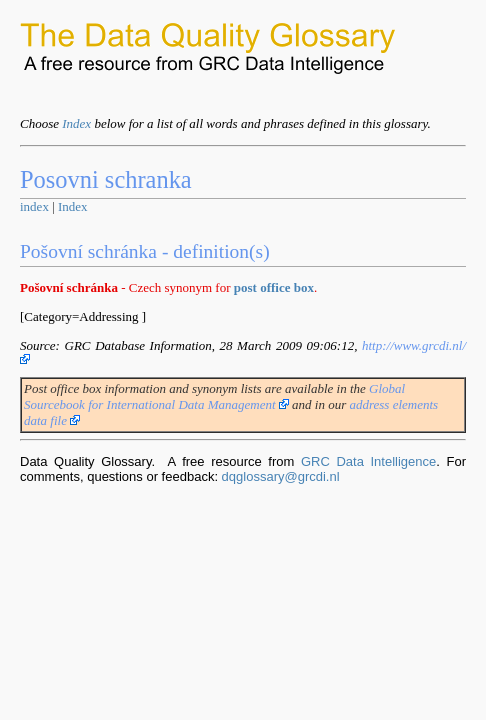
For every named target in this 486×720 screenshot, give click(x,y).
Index (76, 123)
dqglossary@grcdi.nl (281, 476)
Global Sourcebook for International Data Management (214, 396)
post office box (274, 287)
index (34, 206)
